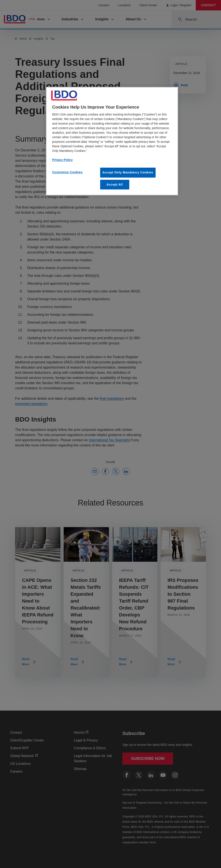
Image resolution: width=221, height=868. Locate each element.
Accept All (115, 185)
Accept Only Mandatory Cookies (128, 172)
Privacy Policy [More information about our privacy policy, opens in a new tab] (62, 160)
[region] (112, 141)
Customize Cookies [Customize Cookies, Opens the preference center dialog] (67, 172)
